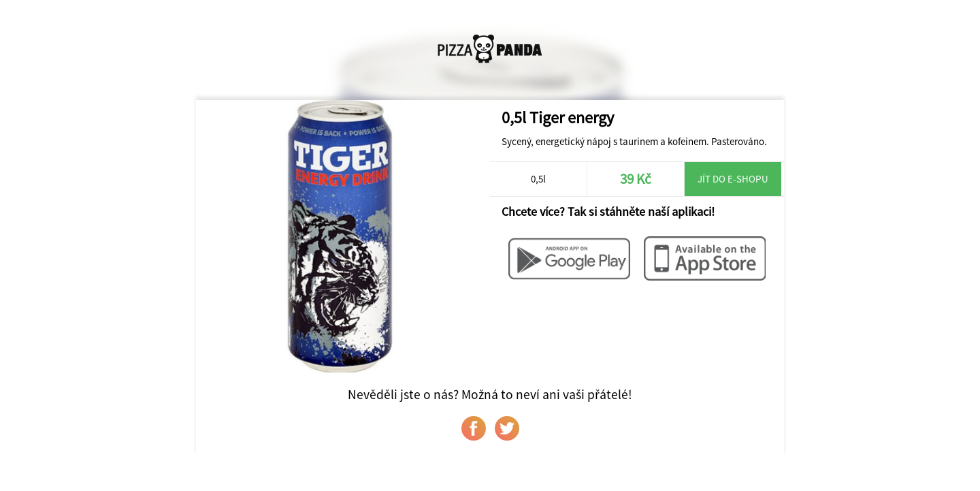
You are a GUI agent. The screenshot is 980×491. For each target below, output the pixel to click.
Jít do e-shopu (733, 179)
